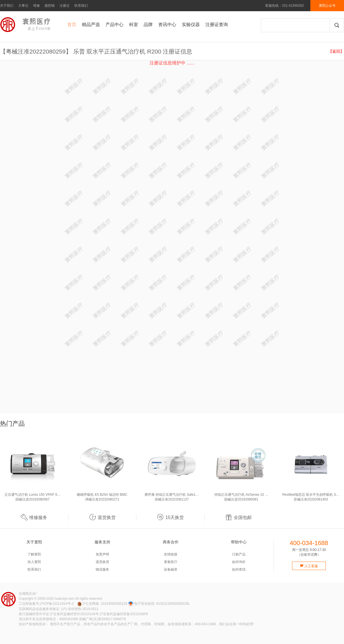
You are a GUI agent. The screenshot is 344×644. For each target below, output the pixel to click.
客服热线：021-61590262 (284, 6)
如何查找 (239, 569)
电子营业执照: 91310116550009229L (159, 604)
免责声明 (102, 554)
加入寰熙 (34, 562)
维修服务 (34, 517)
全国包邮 (238, 517)
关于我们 (7, 6)
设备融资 (171, 569)
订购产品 (239, 554)
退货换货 (102, 517)
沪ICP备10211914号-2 (57, 604)
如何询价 (239, 562)
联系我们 (81, 6)
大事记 (23, 6)
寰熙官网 (27, 25)
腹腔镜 (50, 6)
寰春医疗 (171, 562)
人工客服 (309, 566)
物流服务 (102, 569)
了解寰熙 (34, 554)
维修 (36, 6)
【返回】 (336, 51)
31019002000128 (114, 604)
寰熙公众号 (327, 6)
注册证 (65, 6)
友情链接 (171, 554)
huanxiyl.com (65, 599)
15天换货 (170, 517)
